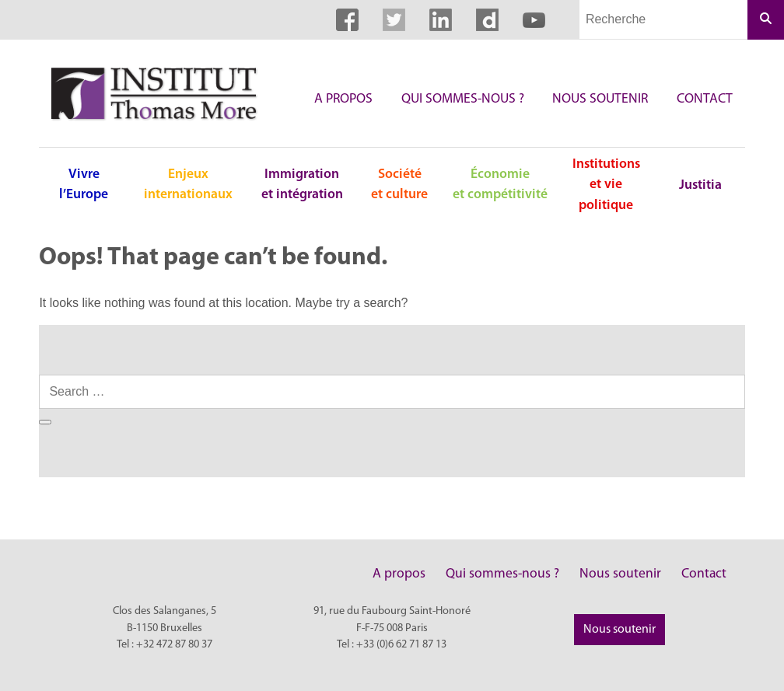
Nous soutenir (600, 99)
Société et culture (399, 185)
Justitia (700, 185)
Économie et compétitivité (500, 185)
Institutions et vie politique (606, 185)
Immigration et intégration (302, 185)
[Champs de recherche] (663, 20)
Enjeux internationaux (188, 185)
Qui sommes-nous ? (463, 99)
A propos (343, 99)
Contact (705, 99)
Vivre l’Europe (84, 185)
